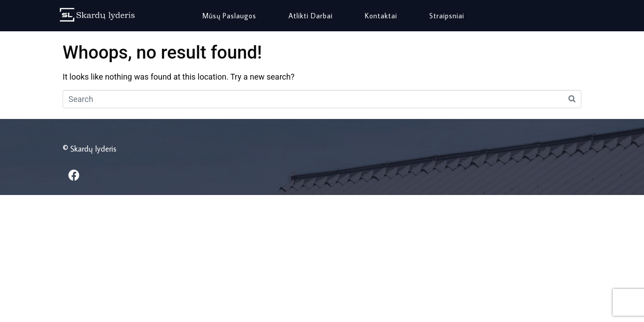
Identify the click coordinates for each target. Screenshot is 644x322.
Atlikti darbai (311, 16)
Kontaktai (381, 16)
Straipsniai (447, 16)
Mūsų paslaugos (229, 16)
